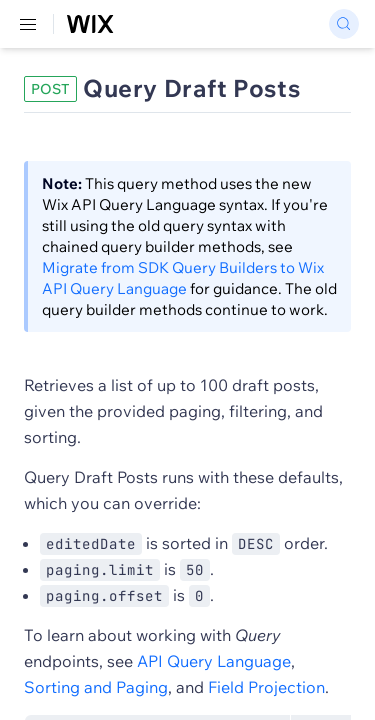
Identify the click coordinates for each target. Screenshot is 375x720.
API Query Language (214, 661)
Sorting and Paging (96, 687)
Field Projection (266, 687)
